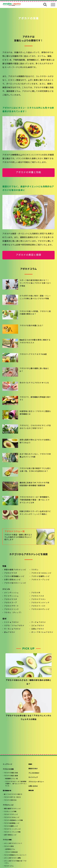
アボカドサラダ (11, 573)
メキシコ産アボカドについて (13, 844)
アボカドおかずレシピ (40, 609)
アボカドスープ (10, 603)
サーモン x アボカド (12, 629)
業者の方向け (33, 769)
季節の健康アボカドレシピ (15, 570)
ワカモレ (35, 570)
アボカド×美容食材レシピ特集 (13, 820)
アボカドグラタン (38, 599)
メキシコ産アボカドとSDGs (12, 858)
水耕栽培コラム (10, 849)
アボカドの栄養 (8, 769)
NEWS (30, 764)
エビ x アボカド (38, 626)
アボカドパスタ (38, 596)
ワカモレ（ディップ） (13, 613)
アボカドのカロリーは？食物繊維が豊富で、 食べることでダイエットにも (16, 784)
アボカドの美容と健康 (29, 255)
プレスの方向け (34, 773)
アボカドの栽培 (9, 846)
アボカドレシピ (8, 805)
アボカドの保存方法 (10, 800)
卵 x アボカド (10, 632)
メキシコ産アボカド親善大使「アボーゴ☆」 (15, 862)
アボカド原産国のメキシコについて (15, 855)
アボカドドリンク (11, 609)
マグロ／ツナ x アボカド (14, 626)
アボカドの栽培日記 (12, 852)
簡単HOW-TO (7, 791)
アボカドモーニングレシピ (12, 829)
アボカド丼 (36, 593)
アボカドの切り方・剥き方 (12, 797)
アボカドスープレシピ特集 (12, 832)
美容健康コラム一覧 (12, 779)
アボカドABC (7, 840)
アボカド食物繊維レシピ (14, 576)
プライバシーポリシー (36, 782)
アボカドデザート (11, 606)
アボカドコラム (9, 866)
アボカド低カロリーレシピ (15, 583)
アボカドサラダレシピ (11, 815)
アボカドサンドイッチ (40, 603)
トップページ (7, 764)
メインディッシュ (11, 593)
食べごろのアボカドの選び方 (13, 794)
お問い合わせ (33, 786)
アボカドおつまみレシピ (41, 573)
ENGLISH (31, 791)
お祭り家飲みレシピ (12, 580)
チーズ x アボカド (39, 622)
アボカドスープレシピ (40, 580)
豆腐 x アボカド (38, 629)
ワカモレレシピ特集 (10, 812)
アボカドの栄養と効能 (29, 172)
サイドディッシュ (11, 596)
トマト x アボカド (12, 622)
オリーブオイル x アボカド (42, 632)
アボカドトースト (38, 606)
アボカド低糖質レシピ (40, 576)
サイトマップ (33, 778)
